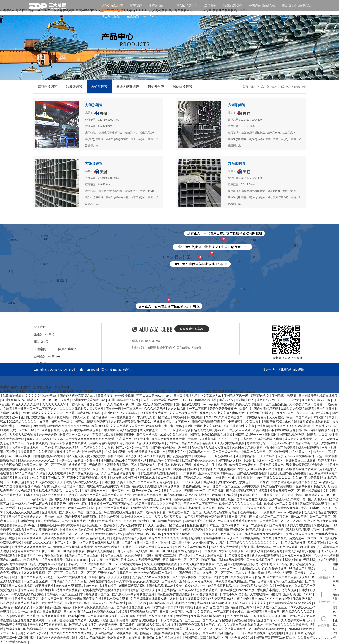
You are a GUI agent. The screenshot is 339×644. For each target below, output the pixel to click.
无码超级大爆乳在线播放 (310, 599)
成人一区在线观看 (170, 478)
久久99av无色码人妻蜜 (248, 447)
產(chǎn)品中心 (187, 5)
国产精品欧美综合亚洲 (270, 629)
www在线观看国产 (123, 417)
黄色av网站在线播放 (14, 564)
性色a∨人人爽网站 (100, 551)
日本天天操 (32, 495)
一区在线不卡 (133, 409)
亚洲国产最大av (269, 620)
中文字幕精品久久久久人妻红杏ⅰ (138, 581)
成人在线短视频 (309, 447)
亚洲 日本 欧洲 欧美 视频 (175, 465)
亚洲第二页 (130, 547)
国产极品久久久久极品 (298, 612)
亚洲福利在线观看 (232, 551)
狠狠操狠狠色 (246, 478)
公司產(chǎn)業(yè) (262, 5)
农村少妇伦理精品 (90, 452)
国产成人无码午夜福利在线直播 (134, 594)
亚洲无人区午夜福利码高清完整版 (261, 469)
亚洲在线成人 (251, 568)
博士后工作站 (111, 16)
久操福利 (206, 469)
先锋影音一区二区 (98, 594)
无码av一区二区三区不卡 (201, 504)
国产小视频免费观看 (304, 564)
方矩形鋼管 (99, 86)
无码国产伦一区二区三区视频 (204, 491)
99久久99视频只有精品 (102, 586)
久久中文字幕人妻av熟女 (228, 413)
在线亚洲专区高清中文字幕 (106, 486)
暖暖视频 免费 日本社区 (203, 525)
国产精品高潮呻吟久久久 (26, 517)
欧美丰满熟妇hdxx (289, 560)
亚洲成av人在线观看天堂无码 (141, 560)
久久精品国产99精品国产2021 (131, 422)
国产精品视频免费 (94, 499)
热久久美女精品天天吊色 (312, 638)
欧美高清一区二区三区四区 (19, 638)
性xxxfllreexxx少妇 (137, 521)
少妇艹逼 (173, 443)
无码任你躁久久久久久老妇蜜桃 (287, 625)
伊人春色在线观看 (286, 547)
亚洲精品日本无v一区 (316, 400)
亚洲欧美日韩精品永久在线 (279, 422)
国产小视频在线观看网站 (82, 517)
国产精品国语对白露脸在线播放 (212, 435)
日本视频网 (209, 551)
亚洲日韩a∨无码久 (78, 603)
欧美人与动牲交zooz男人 (83, 482)
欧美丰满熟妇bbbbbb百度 (238, 590)
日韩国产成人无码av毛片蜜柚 (308, 616)
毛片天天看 (312, 478)
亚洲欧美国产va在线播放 (99, 525)
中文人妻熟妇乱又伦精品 (302, 551)
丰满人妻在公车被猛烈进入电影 (261, 439)
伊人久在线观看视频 (266, 555)
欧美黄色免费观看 (192, 625)
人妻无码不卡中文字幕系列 (296, 456)
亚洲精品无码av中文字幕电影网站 (124, 460)
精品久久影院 (191, 443)
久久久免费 (133, 555)
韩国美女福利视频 (287, 508)
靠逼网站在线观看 (30, 538)
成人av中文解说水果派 (72, 577)
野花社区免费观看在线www (160, 400)
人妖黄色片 (269, 512)
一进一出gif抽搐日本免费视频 (79, 460)
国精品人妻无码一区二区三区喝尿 (281, 581)
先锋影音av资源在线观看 (298, 409)
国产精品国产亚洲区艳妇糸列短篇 (172, 603)
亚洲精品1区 (57, 478)
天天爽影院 (70, 629)
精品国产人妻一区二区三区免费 (45, 465)
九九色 (222, 564)
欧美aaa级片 (100, 426)
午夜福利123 (83, 612)
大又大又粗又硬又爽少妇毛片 (174, 517)
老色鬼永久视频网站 (70, 586)
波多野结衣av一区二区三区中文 (278, 400)
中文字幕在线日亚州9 (214, 577)
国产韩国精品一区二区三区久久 (36, 409)
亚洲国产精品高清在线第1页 (201, 638)
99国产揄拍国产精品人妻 (280, 577)
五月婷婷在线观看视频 (315, 422)
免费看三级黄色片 (102, 581)
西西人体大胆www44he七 (154, 396)
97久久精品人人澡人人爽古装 (210, 447)
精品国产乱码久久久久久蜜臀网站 (158, 504)
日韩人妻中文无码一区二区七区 (179, 620)
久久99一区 (307, 577)
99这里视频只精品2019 (223, 586)
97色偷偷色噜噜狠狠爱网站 (39, 568)
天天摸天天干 (108, 625)
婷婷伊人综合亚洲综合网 (211, 465)
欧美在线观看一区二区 (285, 491)
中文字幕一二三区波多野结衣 (214, 456)
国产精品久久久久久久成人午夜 (72, 633)
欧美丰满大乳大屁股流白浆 (102, 590)
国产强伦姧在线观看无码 (133, 607)
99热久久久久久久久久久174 (37, 460)
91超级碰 (210, 482)
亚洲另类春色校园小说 (243, 564)
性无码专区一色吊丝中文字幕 (223, 534)
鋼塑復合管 (156, 86)
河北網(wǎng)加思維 (291, 370)
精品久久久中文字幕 (151, 443)
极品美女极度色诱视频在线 (69, 443)
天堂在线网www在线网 (266, 594)
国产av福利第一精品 (236, 525)
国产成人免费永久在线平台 (60, 495)
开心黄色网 (124, 439)
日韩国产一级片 (62, 422)
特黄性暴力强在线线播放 (174, 594)
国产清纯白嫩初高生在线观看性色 (187, 495)
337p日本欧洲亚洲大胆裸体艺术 (134, 478)
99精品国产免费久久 (244, 465)
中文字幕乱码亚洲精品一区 (221, 633)
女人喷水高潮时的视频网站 (242, 538)
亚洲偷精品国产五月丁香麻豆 (256, 456)
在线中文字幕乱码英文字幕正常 (102, 495)
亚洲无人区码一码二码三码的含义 (247, 396)
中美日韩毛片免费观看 (244, 422)
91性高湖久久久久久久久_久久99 (280, 478)
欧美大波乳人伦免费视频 (148, 508)
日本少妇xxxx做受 (239, 430)
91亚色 (191, 612)
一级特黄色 (285, 586)
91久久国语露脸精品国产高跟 (20, 486)
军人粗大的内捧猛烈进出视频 (215, 499)
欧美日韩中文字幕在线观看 (81, 430)
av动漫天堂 (327, 482)
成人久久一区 (322, 452)
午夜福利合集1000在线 (238, 638)
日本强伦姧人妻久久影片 (119, 482)
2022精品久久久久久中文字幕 (29, 422)
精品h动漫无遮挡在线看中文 (147, 452)
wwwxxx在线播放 (290, 512)
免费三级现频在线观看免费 (149, 599)
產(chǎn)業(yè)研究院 (296, 5)
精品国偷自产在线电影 (281, 447)
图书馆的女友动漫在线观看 (162, 638)
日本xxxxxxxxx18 (77, 560)
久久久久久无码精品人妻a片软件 (82, 409)
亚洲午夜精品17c (14, 400)
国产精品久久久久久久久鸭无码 (68, 426)
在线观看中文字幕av (26, 616)
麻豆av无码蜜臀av (187, 551)
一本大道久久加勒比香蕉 (28, 594)
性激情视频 (26, 521)
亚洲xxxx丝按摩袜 (54, 616)
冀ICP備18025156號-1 (117, 370)
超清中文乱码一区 (259, 443)
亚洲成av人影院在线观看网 (265, 551)
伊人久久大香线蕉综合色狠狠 (238, 521)
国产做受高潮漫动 (188, 633)
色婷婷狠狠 (276, 633)
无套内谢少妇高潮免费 (105, 465)
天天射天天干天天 (18, 499)
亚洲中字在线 (177, 452)
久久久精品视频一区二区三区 (44, 573)
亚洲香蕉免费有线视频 (211, 517)
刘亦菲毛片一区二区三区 (312, 586)
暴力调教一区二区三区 (272, 607)
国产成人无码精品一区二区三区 (81, 512)
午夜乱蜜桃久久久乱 (96, 491)
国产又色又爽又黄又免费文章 (86, 456)
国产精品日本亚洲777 (240, 607)
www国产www (230, 568)
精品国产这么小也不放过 (184, 508)
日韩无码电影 (124, 551)
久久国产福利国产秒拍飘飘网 (189, 413)
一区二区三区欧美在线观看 (199, 400)
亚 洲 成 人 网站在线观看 (196, 581)
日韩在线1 (73, 564)
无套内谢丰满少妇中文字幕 (45, 439)
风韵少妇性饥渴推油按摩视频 (146, 456)
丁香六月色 (77, 404)
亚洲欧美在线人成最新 (301, 460)
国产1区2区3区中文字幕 (133, 447)
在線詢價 (133, 16)
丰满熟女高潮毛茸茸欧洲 (160, 555)
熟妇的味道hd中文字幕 (239, 426)
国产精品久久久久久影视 (98, 447)
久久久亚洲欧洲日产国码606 (225, 530)
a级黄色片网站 (79, 504)
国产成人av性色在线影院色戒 (199, 590)
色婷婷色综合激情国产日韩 (153, 573)
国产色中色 (214, 625)
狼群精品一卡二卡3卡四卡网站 (173, 607)
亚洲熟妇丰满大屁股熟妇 (124, 638)
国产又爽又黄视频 (238, 555)
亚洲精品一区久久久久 (16, 607)
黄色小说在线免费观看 (247, 612)
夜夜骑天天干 (27, 452)
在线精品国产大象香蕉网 (125, 499)
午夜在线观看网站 (47, 521)
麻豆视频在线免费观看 (120, 512)
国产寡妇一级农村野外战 (312, 573)
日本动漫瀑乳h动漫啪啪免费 (157, 473)
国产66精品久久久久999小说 (271, 599)
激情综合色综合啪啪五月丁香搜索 (112, 443)
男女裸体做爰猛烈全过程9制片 (307, 465)
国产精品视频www (162, 586)
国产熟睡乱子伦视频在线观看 (318, 396)
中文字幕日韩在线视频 (189, 417)
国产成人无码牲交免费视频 (155, 404)
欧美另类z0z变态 (26, 525)
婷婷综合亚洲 (110, 517)
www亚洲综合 (162, 469)
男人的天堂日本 (238, 616)
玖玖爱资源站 (317, 542)
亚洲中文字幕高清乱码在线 (217, 473)
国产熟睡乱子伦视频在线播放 (154, 633)
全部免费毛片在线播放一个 (293, 452)
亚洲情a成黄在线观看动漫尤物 (152, 568)
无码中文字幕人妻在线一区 (234, 629)
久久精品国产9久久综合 (209, 542)
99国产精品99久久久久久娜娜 (110, 577)
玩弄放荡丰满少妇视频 (278, 486)
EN (151, 16)
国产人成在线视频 (21, 586)
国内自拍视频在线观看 (48, 456)
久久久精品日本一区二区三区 (188, 409)
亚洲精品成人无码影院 (48, 491)
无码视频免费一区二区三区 (181, 560)
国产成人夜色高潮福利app (78, 396)
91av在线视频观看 (205, 594)
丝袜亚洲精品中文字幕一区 (172, 422)
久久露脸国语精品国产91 (208, 616)
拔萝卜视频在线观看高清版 (188, 599)
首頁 (245, 87)
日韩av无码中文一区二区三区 (311, 517)
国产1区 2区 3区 (66, 542)
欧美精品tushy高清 (225, 495)
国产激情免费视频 (275, 538)
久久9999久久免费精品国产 (225, 417)
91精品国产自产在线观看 (82, 555)
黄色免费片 (128, 625)
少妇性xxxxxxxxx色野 (39, 542)
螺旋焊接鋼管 (182, 86)
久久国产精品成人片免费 (127, 426)
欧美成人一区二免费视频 (281, 504)
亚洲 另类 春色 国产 (209, 607)
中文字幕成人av (211, 396)
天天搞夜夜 (106, 396)
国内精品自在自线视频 (252, 499)
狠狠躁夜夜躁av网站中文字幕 (60, 525)
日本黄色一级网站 (172, 612)
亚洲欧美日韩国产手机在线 (83, 599)
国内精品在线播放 (144, 620)
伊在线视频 (322, 525)
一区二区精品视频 (275, 404)
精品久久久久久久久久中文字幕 (54, 413)
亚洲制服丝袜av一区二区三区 (263, 460)
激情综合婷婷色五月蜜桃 (130, 538)
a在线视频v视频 (115, 452)
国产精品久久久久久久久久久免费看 (90, 439)
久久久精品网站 (155, 409)
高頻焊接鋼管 (47, 86)
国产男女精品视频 (294, 542)
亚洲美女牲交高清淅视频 (89, 400)
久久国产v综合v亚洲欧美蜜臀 (109, 620)
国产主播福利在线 (185, 577)
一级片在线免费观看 (154, 413)
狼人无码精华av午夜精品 (47, 564)
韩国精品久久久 (200, 452)
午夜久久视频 (192, 482)
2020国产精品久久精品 (30, 473)
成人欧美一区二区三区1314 (154, 551)
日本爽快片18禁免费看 (30, 478)
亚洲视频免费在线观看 (30, 620)
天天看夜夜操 (58, 473)
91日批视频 (308, 547)
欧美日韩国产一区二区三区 (222, 486)
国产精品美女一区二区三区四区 (281, 521)
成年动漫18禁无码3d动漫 (214, 603)
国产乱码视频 (165, 629)
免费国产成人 (249, 495)
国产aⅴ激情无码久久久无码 (60, 447)
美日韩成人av (321, 413)
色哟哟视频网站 (59, 417)
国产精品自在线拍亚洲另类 (169, 447)
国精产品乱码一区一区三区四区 (256, 435)
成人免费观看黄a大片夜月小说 (229, 599)
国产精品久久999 (230, 460)
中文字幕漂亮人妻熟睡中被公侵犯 (294, 482)
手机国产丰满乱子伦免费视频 (277, 590)
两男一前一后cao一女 (147, 491)
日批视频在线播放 (259, 413)
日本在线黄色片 (256, 417)
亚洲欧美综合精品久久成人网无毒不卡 (199, 430)
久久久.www (20, 612)
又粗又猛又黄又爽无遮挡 (23, 512)
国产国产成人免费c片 (227, 452)
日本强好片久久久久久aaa (268, 616)
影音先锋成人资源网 (300, 534)
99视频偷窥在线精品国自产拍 (236, 581)
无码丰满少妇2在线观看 (320, 560)
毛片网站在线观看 (69, 590)
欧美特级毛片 (249, 512)
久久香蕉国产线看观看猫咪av (244, 625)
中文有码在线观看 (51, 555)
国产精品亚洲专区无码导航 (150, 530)
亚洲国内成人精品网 (144, 612)
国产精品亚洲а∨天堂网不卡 (265, 530)
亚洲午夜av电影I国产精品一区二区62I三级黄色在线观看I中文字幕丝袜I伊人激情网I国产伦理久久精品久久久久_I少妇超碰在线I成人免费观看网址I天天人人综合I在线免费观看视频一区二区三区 (127, 391)
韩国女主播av (96, 404)
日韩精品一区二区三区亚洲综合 (282, 495)
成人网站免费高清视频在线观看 (291, 603)
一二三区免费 (260, 482)
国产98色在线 (137, 603)
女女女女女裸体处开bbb (42, 396)
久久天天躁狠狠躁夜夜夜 (161, 564)
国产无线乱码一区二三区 (112, 530)
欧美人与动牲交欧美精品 (221, 512)
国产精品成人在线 (188, 404)
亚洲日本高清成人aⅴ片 (123, 400)
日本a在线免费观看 (232, 560)
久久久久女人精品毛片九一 (182, 534)
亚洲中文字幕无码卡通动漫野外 (89, 478)
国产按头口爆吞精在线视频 (30, 443)
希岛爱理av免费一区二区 (185, 512)
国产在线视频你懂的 (261, 560)
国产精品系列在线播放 (200, 521)
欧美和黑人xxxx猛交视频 (258, 586)
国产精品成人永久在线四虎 (144, 486)
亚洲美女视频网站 (27, 599)
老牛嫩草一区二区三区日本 (65, 594)
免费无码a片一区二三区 (214, 612)
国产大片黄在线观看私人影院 (100, 542)
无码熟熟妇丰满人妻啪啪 (306, 404)
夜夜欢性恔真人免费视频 (187, 530)
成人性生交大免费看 (225, 547)
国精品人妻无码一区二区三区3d (196, 568)
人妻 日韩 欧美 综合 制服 (105, 521)
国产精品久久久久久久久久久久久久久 (253, 542)
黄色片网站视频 (147, 435)
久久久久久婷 (229, 439)
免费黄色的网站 (245, 620)
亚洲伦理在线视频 (33, 417)
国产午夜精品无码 (267, 409)
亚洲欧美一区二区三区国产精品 (112, 504)
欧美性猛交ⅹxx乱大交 (191, 586)
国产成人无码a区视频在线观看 (247, 491)
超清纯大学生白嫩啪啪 (206, 538)
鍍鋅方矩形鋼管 (127, 86)
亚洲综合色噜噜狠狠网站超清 (291, 426)
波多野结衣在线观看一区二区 (305, 439)
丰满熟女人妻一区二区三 (154, 417)
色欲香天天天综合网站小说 (105, 534)
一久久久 (280, 413)
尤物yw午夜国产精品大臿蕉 (292, 443)
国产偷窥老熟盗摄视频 (103, 616)
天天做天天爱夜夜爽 (224, 409)
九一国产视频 (182, 573)
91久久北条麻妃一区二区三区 (165, 525)
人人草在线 (277, 417)
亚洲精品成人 (245, 400)
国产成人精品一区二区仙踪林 (269, 517)
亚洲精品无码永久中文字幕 (288, 499)
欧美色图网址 (30, 534)
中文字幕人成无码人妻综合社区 (159, 482)
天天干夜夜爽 (187, 473)
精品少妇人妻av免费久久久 (45, 482)
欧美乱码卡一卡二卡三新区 (165, 426)
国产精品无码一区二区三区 (144, 534)
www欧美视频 (125, 396)
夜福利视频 (40, 499)
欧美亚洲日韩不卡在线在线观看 (275, 430)
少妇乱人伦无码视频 (92, 638)
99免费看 (39, 426)
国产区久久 (58, 508)
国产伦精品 (148, 465)
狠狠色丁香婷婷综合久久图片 (67, 620)
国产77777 (227, 400)
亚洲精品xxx (193, 478)
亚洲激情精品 (167, 590)
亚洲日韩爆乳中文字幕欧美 (203, 426)
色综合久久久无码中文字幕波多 (224, 443)
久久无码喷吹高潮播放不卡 (57, 452)
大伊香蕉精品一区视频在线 (114, 633)
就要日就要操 (45, 586)
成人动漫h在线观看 (134, 616)
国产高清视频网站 (180, 456)
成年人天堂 (100, 603)
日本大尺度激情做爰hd (75, 469)
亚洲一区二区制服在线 (108, 469)
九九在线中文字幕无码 (297, 620)
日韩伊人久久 (173, 491)
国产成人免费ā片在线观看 (198, 564)
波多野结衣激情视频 (26, 603)
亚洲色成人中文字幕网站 (121, 413)
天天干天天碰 (48, 435)
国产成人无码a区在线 (217, 620)
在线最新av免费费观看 (302, 469)
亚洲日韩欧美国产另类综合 (144, 495)
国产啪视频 (169, 581)
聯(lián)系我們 (233, 5)
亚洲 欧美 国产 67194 (298, 594)
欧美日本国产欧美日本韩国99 (307, 417)
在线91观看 (116, 456)
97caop (26, 413)
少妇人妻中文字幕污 (105, 560)
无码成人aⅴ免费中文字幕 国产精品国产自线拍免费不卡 (117, 629)
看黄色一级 (114, 409)
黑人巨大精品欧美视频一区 (305, 530)
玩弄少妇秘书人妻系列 (33, 633)
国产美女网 (272, 612)
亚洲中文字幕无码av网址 (192, 547)
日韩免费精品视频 (116, 599)
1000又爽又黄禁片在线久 (307, 607)
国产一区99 (130, 465)
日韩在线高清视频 (254, 633)
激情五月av (209, 560)
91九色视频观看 (225, 469)
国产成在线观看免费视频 (92, 422)
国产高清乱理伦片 (186, 396)
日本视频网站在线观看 (297, 555)
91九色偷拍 (23, 426)
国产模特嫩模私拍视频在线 (42, 629)
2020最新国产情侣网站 (167, 521)
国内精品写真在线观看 (24, 447)
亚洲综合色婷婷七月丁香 (94, 538)
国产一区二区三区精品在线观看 (64, 551)
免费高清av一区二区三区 (306, 538)
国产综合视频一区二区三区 (140, 542)
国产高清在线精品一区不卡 (100, 564)
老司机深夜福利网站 (133, 586)
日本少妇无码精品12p (314, 590)
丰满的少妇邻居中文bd (219, 478)
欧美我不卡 (142, 439)
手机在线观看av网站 (158, 499)
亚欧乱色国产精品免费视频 (288, 473)
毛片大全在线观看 (280, 573)
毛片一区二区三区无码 (176, 542)
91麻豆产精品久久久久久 (199, 460)
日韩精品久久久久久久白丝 (69, 581)
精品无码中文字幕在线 (164, 460)
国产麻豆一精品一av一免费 (221, 508)
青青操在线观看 (103, 435)
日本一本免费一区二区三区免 (214, 573)
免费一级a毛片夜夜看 (152, 512)
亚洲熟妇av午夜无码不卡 (115, 573)
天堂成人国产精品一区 (257, 508)
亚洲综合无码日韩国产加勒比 (35, 590)
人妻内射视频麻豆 (36, 508)
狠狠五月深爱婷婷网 (74, 568)
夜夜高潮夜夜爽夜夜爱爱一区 (95, 607)
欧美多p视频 (77, 616)
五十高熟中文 (121, 491)
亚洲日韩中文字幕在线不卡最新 (33, 577)
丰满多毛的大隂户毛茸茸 (268, 525)
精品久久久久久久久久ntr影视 (169, 538)
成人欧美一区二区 (45, 469)
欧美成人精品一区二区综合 (30, 504)
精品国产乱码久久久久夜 (156, 547)
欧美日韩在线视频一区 (84, 473)
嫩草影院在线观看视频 (60, 538)
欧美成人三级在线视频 (46, 612)
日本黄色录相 (238, 517)
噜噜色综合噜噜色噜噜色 (209, 422)
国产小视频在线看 (74, 521)
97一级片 (185, 555)
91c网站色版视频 (48, 430)
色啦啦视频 (13, 629)
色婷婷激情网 (184, 499)
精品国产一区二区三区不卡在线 (49, 400)
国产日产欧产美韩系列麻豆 (274, 638)
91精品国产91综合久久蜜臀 (308, 568)
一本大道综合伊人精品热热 (120, 430)
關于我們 (136, 5)
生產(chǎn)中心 (159, 5)
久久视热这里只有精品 (246, 577)
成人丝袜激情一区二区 (155, 430)
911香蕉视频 (209, 439)
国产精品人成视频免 (83, 625)
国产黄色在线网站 (90, 413)
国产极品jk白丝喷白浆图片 (316, 430)
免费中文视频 (252, 486)
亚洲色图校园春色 (272, 465)
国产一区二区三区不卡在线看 (110, 568)
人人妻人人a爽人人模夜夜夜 (151, 577)
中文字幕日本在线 (185, 469)
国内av (68, 612)
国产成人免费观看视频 (253, 473)
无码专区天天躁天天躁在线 (57, 638)
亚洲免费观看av (131, 564)
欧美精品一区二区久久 (75, 435)
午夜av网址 (118, 603)
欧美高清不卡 (27, 555)
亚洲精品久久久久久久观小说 (32, 547)
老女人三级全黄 (52, 599)
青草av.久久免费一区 (258, 452)
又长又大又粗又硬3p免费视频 (169, 616)
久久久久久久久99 (54, 404)
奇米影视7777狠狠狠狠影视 (49, 625)
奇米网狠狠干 (125, 435)
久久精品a (73, 491)
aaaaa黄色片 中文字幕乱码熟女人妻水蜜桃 (232, 404)
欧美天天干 (59, 504)
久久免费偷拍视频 (275, 568)
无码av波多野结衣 (130, 525)
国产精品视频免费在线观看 (298, 435)
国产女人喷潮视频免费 (42, 530)
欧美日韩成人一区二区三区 (195, 629)
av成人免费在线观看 (174, 435)
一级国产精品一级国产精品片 (53, 607)
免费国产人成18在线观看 (111, 612)
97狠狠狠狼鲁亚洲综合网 (304, 629)
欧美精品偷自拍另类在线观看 (43, 560)
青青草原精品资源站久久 (139, 590)
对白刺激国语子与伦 (275, 564)
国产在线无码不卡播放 (64, 499)
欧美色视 (246, 409)
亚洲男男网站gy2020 (26, 551)
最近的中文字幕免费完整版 (183, 486)
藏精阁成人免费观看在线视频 (157, 625)
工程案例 (210, 5)
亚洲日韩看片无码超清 (301, 633)
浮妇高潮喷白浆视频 (314, 504)
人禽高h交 (326, 435)
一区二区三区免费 (36, 581)
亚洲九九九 (50, 512)
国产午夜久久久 (298, 413)
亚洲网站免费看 (52, 603)
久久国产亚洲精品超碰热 (118, 473)
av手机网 (263, 426)
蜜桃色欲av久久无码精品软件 (265, 534)
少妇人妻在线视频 (299, 525)
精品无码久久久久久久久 (250, 603)
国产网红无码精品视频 (208, 555)
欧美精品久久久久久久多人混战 (241, 504)
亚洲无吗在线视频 (284, 396)
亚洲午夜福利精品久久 (311, 486)
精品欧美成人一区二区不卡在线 (64, 486)
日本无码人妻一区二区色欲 (90, 417)
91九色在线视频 (112, 555)
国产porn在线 (54, 517)
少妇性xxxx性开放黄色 (233, 482)
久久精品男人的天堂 (121, 404)
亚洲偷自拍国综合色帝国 (77, 530)
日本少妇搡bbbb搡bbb (251, 573)
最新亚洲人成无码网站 (256, 547)
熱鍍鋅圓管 (74, 86)
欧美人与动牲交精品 (82, 508)
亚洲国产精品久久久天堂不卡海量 (175, 439)
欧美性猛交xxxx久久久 (137, 517)
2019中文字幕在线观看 (114, 508)
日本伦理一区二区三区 (81, 573)
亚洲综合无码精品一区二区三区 (63, 534)
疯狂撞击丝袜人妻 (138, 469)
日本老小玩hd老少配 (234, 594)
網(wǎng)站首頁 (112, 5)
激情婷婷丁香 (78, 465)
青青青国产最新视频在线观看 (74, 547)
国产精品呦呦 (312, 491)
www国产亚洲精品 (108, 547)
